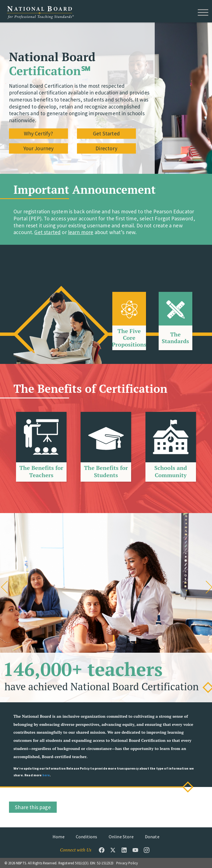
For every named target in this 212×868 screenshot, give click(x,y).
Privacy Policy (127, 863)
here (46, 775)
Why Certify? (38, 133)
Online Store (121, 837)
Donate (152, 837)
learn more (81, 232)
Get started (47, 232)
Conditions (87, 837)
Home (59, 837)
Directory (106, 148)
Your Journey (39, 148)
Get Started (106, 133)
